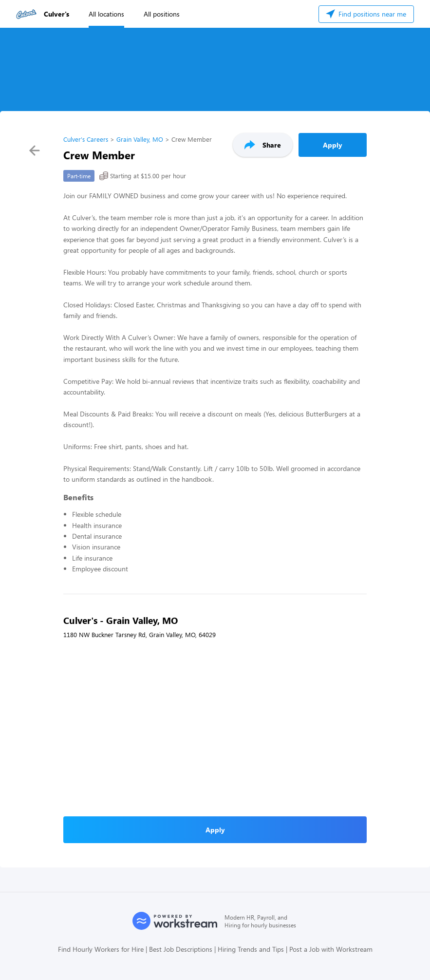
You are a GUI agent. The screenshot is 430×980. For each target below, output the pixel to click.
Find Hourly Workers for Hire (101, 949)
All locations (106, 14)
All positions (162, 14)
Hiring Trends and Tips (251, 949)
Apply (333, 145)
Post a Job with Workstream (331, 949)
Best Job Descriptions (181, 949)
